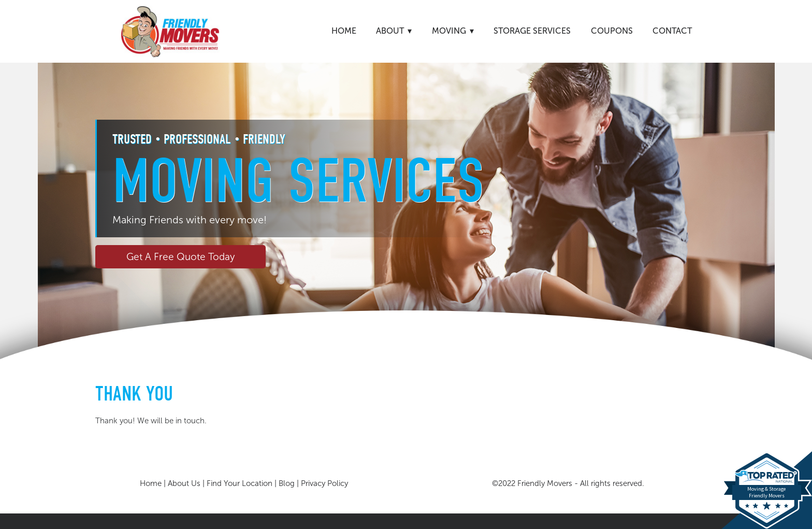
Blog (287, 483)
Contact (672, 31)
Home (344, 31)
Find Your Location (240, 483)
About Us (184, 483)
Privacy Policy (324, 483)
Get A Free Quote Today (180, 257)
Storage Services (532, 31)
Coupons (612, 31)
